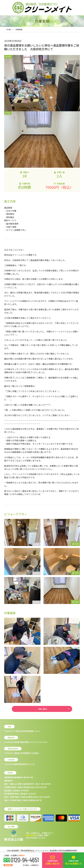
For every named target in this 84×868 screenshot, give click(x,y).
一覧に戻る (42, 709)
